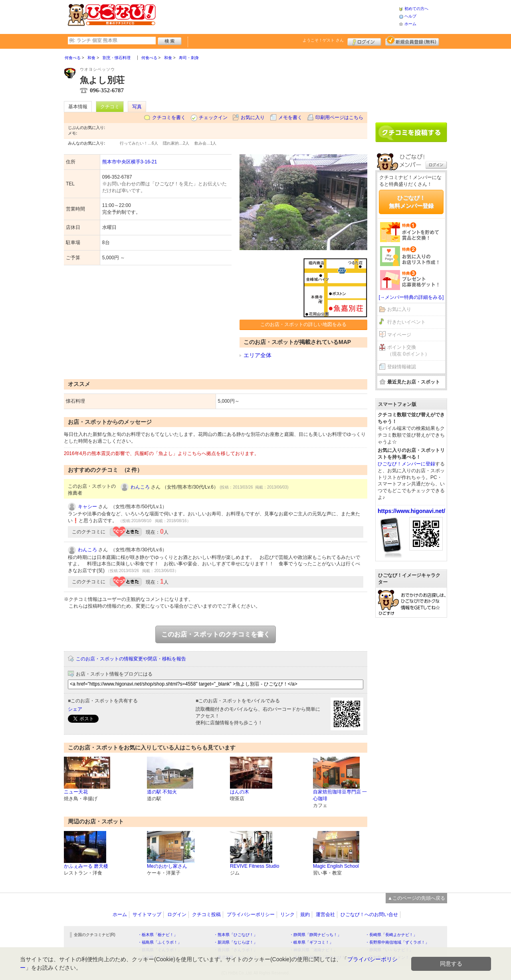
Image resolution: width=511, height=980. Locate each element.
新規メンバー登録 (412, 41)
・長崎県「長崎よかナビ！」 (391, 935)
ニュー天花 (76, 792)
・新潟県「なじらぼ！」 (236, 942)
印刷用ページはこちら (339, 117)
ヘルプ (410, 16)
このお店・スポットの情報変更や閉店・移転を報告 (131, 659)
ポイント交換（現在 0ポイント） (408, 351)
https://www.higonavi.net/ (411, 511)
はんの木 (240, 792)
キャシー (87, 507)
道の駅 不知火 (162, 792)
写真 (137, 107)
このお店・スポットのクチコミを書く (216, 634)
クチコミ (110, 107)
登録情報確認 (402, 367)
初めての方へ (416, 9)
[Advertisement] (277, 16)
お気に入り (253, 117)
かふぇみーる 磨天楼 (86, 866)
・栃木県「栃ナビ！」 (158, 935)
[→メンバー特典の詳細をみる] (411, 297)
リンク (287, 914)
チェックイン (213, 117)
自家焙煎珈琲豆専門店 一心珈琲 (340, 795)
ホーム (410, 24)
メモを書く (290, 117)
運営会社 (325, 914)
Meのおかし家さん (167, 866)
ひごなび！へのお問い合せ (369, 914)
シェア (75, 709)
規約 (305, 914)
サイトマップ (147, 914)
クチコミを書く (169, 117)
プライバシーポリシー (251, 914)
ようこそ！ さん (323, 40)
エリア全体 (257, 355)
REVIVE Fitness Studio (255, 866)
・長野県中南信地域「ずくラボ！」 (397, 942)
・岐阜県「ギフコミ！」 (311, 942)
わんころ (140, 487)
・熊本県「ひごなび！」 (236, 935)
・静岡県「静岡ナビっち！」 (315, 935)
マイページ (399, 335)
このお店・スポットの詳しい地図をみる (303, 324)
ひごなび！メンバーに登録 (406, 464)
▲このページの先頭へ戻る (416, 898)
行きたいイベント (406, 322)
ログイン (364, 41)
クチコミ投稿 (206, 914)
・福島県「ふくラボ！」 (160, 942)
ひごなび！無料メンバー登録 (411, 202)
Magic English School (336, 866)
